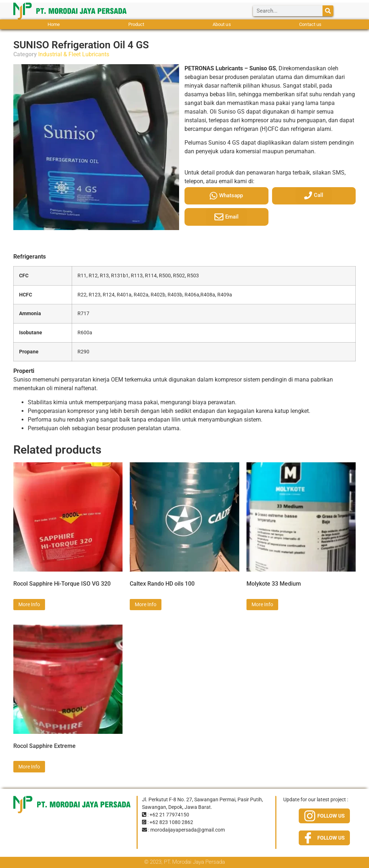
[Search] (328, 11)
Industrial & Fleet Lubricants (74, 54)
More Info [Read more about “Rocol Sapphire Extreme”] (29, 767)
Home (54, 24)
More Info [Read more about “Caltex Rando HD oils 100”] (146, 604)
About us (222, 24)
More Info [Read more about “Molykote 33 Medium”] (262, 604)
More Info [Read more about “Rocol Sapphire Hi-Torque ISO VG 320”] (29, 604)
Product (136, 24)
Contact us (310, 24)
